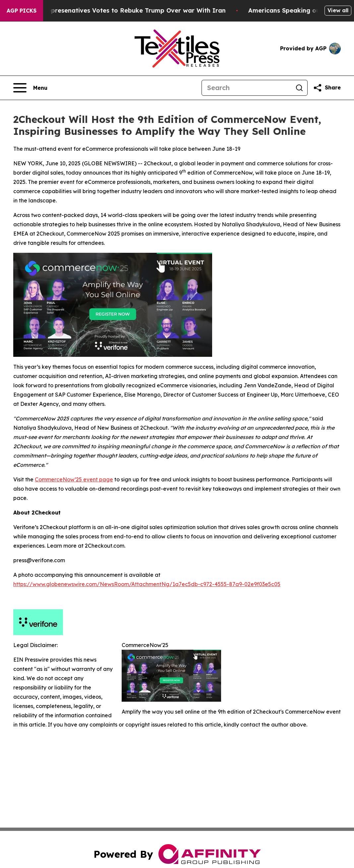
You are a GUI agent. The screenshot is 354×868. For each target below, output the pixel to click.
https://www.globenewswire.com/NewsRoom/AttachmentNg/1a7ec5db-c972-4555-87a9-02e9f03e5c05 (147, 584)
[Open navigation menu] (30, 88)
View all (338, 10)
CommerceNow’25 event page (74, 479)
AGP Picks (22, 11)
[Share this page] (327, 88)
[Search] (247, 88)
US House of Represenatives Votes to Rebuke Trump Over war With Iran (124, 10)
